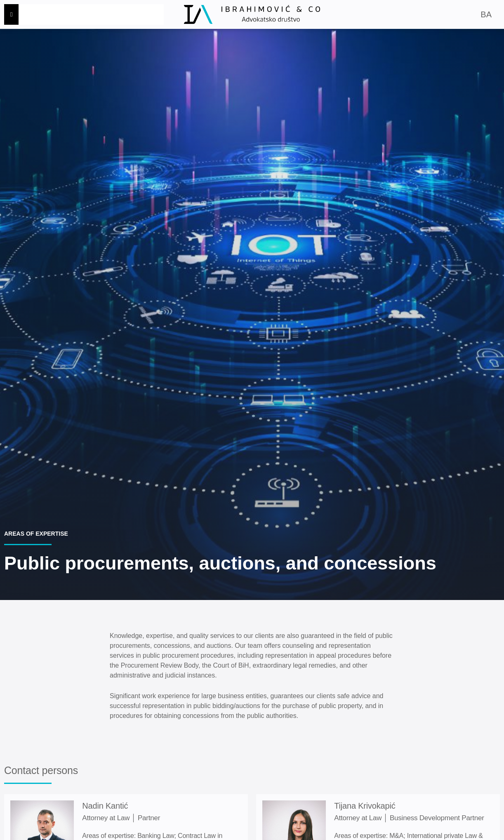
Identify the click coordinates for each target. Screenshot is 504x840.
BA (486, 14)
